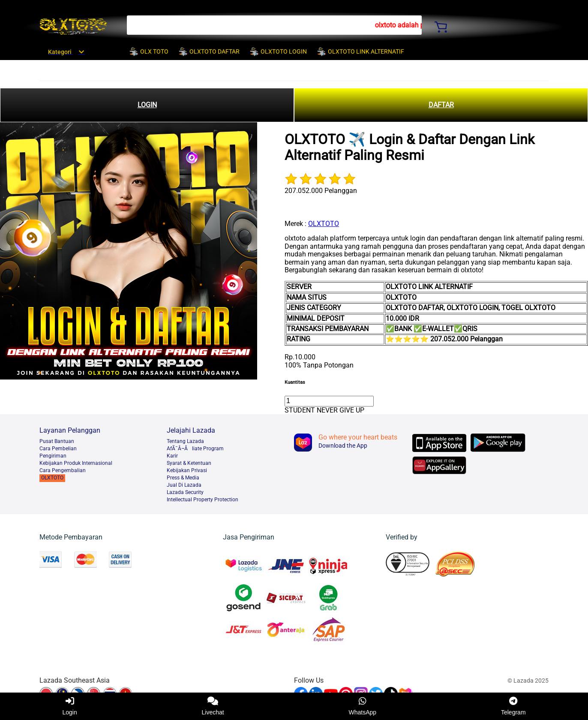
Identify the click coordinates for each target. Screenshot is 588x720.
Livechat (213, 706)
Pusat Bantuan (57, 441)
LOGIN (147, 105)
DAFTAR (441, 105)
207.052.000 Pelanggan (321, 191)
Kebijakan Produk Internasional (76, 463)
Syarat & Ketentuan (189, 463)
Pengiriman (53, 456)
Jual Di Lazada (184, 485)
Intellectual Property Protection (202, 500)
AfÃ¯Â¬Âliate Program (195, 449)
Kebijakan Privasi (187, 470)
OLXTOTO (324, 224)
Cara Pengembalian (63, 470)
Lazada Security (185, 492)
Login (69, 706)
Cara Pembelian (58, 449)
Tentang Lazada (185, 441)
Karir (172, 456)
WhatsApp (363, 706)
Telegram (513, 706)
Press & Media (183, 478)
